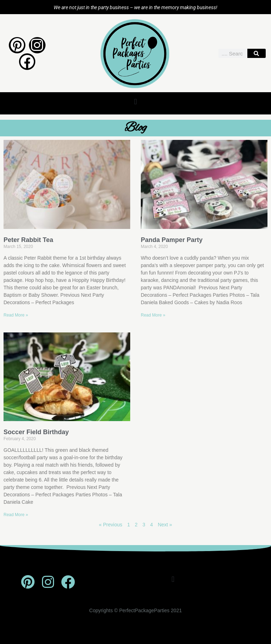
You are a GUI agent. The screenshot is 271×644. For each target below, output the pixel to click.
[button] (135, 102)
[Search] (257, 53)
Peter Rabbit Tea (28, 240)
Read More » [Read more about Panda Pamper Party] (153, 315)
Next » (165, 525)
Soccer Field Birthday (36, 432)
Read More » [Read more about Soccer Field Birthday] (16, 515)
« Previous (110, 525)
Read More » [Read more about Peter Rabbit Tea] (16, 315)
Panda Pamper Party (172, 240)
